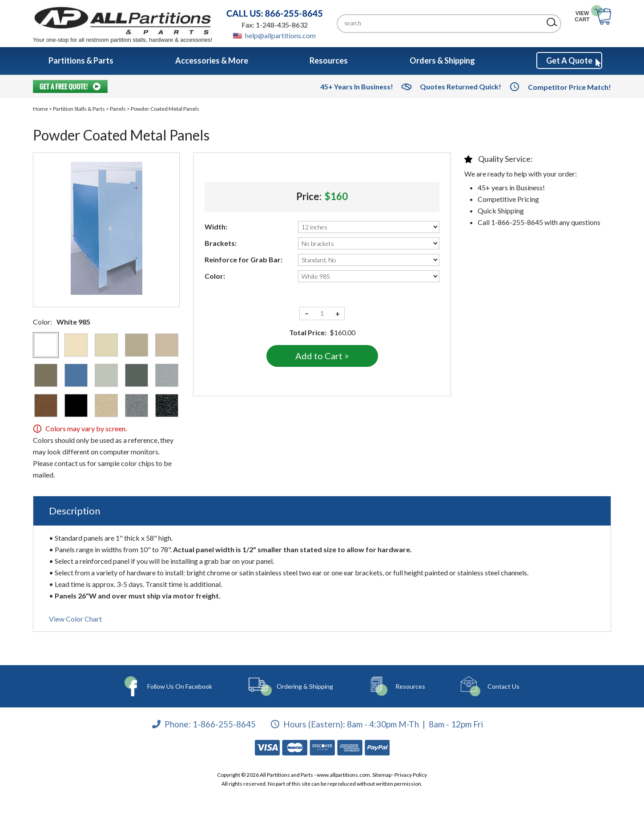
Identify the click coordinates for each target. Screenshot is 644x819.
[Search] (442, 23)
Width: (216, 227)
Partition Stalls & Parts (79, 109)
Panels (118, 109)
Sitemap (382, 775)
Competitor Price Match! (570, 87)
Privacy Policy (411, 775)
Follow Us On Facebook (181, 686)
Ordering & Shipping (304, 686)
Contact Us (496, 686)
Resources (406, 686)
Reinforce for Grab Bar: (244, 259)
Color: (215, 276)
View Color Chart (75, 619)
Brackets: (221, 243)
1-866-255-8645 (224, 724)
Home (40, 109)
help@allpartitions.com (280, 35)
